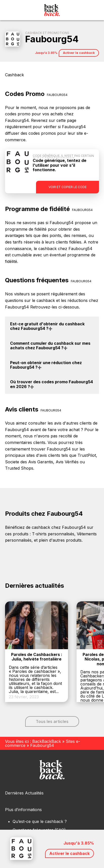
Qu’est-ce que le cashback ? (40, 821)
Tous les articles (52, 721)
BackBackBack (47, 741)
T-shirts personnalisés (53, 534)
